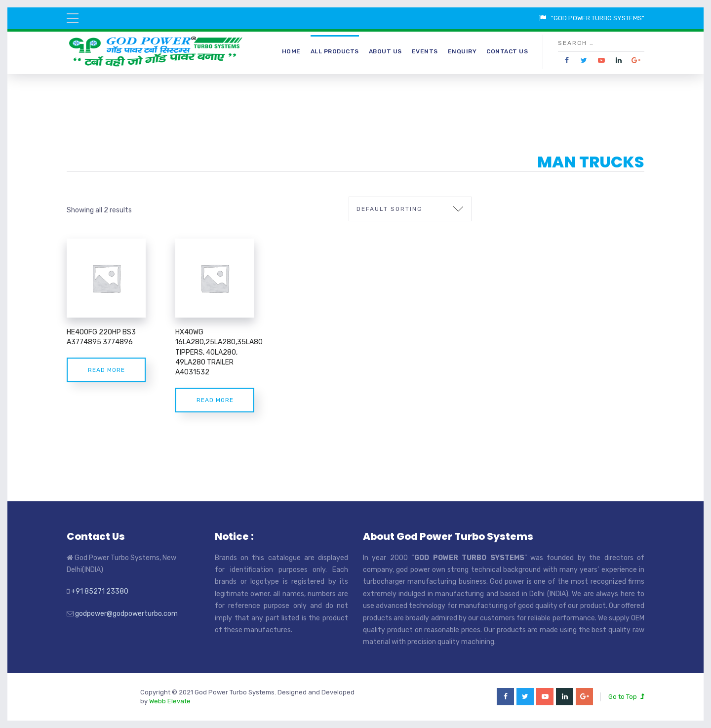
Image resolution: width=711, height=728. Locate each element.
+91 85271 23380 (100, 591)
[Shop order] (410, 209)
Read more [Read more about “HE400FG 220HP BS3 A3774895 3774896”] (106, 370)
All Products (335, 51)
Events (425, 51)
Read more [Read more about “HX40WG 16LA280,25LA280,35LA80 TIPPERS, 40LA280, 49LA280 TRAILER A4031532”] (215, 400)
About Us (385, 51)
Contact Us (507, 51)
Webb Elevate (170, 701)
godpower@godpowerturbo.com (126, 614)
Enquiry (462, 51)
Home (291, 51)
